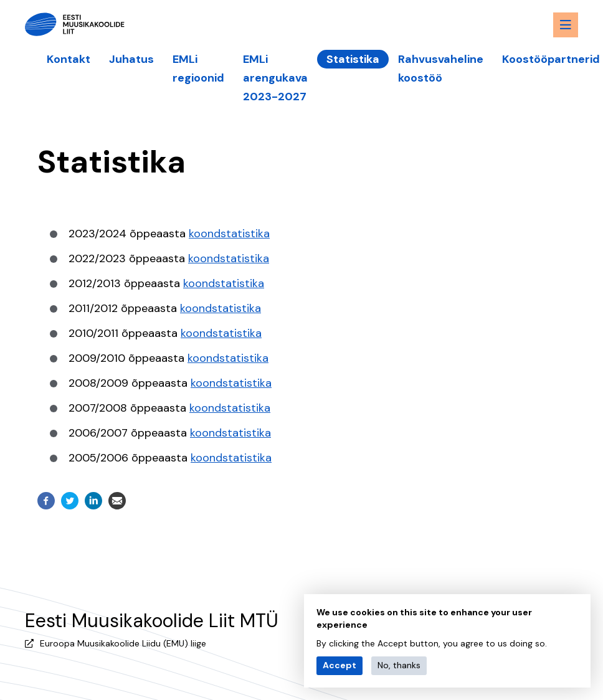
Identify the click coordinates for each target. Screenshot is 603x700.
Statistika (353, 59)
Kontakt (69, 59)
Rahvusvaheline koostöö (441, 69)
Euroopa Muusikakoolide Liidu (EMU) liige (123, 643)
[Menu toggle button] (566, 25)
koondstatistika (229, 234)
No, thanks (399, 665)
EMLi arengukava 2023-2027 (275, 78)
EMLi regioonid (198, 69)
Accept (339, 665)
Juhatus (131, 59)
